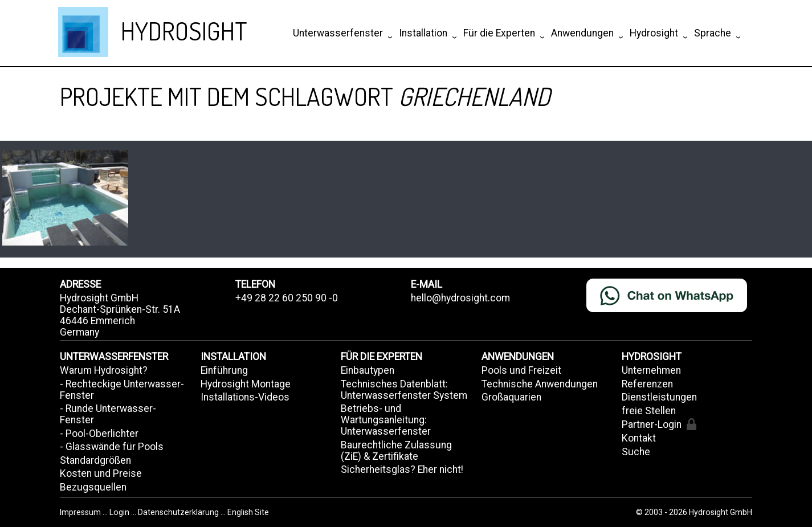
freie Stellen (649, 411)
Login (120, 512)
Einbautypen (368, 370)
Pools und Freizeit (521, 370)
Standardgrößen (95, 460)
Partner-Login (659, 424)
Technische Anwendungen (540, 384)
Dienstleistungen (659, 397)
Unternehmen (651, 370)
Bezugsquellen (93, 487)
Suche (636, 452)
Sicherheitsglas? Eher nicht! (402, 469)
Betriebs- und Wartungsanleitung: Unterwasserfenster (386, 420)
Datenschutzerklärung (178, 512)
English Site (248, 512)
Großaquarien (511, 397)
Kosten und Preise (101, 473)
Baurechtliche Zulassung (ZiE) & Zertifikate (396, 451)
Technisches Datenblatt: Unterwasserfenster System (404, 390)
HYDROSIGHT (184, 30)
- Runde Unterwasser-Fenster (108, 414)
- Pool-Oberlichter (99, 434)
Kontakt (639, 438)
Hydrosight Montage (246, 384)
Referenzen (647, 384)
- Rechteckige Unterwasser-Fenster (122, 390)
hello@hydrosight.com (460, 298)
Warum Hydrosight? (104, 370)
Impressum (81, 512)
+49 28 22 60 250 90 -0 (287, 298)
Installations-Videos (245, 397)
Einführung (224, 370)
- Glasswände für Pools (112, 447)
